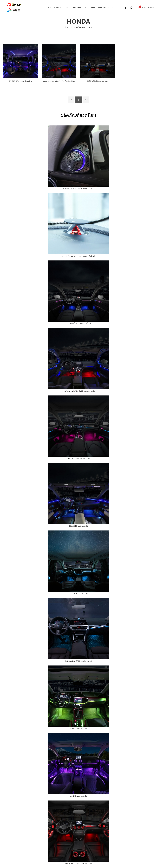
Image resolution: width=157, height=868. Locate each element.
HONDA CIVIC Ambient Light (97, 81)
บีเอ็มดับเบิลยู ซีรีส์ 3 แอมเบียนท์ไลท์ (79, 661)
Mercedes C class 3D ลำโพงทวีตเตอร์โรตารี (78, 189)
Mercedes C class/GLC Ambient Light (78, 864)
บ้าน (50, 8)
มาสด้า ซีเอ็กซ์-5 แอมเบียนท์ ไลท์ (78, 324)
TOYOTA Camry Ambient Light (79, 459)
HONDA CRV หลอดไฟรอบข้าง (20, 81)
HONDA (89, 27)
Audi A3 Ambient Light (78, 796)
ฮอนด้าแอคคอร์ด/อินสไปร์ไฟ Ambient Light (59, 81)
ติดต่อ (110, 8)
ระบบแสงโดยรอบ (61, 8)
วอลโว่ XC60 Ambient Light (78, 594)
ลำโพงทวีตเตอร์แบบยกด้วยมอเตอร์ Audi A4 (78, 256)
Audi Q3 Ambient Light (78, 729)
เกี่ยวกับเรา (102, 8)
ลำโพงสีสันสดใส (79, 8)
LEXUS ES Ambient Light (79, 526)
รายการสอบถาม (146, 7)
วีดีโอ (93, 8)
